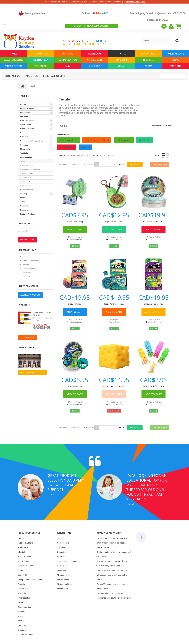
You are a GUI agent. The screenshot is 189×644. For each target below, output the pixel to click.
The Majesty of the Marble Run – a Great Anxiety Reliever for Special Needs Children (112, 543)
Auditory (94, 66)
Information (28, 250)
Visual (121, 66)
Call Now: (94, 13)
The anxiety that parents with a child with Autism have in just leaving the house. (112, 575)
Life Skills (148, 60)
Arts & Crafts (94, 60)
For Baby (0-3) (124, 140)
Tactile (121, 54)
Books (176, 60)
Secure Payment (29, 269)
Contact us (62, 552)
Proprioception (14, 66)
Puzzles (85, 147)
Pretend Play (40, 60)
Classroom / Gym (27, 129)
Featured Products (28, 214)
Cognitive (67, 54)
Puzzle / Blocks (176, 54)
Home (4, 24)
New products (29, 286)
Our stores (26, 276)
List (168, 155)
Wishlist (25, 223)
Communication (68, 60)
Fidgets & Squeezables (97, 140)
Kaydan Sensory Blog (109, 533)
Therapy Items (41, 54)
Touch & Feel (67, 147)
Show (96, 155)
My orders (61, 570)
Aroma (149, 66)
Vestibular (41, 66)
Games (14, 54)
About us (32, 76)
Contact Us (12, 76)
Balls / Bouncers (13, 60)
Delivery (25, 265)
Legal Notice (27, 273)
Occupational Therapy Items (32, 141)
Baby (68, 66)
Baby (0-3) (24, 137)
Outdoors (121, 60)
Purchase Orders (54, 76)
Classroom (94, 54)
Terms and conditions (30, 261)
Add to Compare (76, 239)
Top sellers (62, 547)
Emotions (175, 66)
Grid (163, 155)
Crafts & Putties (68, 140)
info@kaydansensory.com (135, 2)
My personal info (64, 584)
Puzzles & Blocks (27, 108)
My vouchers (63, 589)
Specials (25, 305)
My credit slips (63, 575)
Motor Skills (149, 54)
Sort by (62, 155)
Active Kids (145, 140)
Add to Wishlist (76, 237)
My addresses (63, 579)
